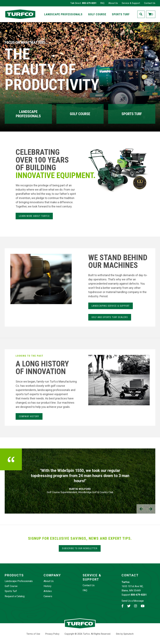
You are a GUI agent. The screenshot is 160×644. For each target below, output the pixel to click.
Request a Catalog (15, 596)
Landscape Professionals (63, 14)
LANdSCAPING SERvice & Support (111, 306)
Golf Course (97, 14)
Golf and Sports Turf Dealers (110, 317)
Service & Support (131, 3)
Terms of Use (33, 634)
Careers (48, 596)
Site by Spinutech (125, 634)
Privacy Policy (52, 634)
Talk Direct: (83, 3)
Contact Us (150, 3)
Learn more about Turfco (34, 216)
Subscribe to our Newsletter (80, 548)
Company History (29, 416)
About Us (113, 3)
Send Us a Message (133, 601)
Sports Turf (121, 14)
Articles (48, 591)
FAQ (102, 3)
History (47, 586)
